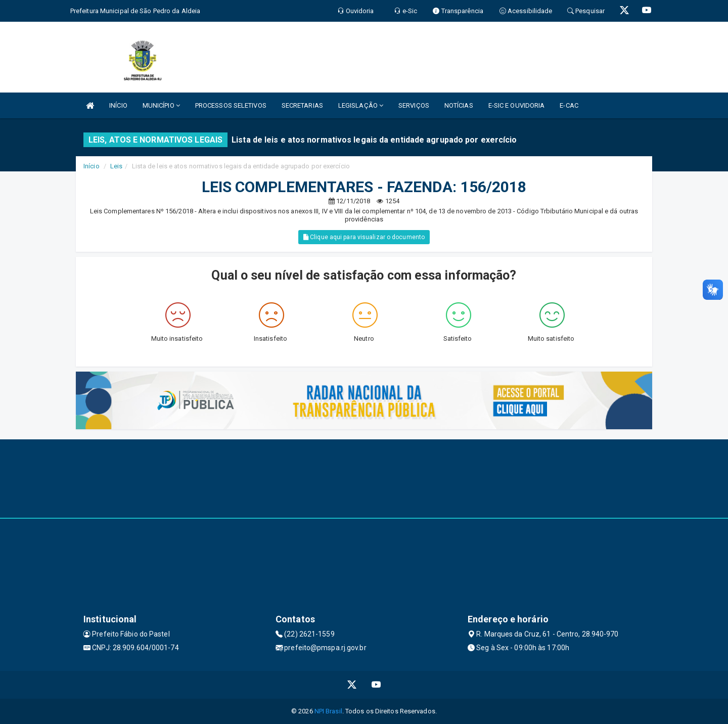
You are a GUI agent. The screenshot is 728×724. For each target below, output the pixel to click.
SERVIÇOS (414, 105)
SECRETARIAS (302, 105)
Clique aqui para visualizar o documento (364, 237)
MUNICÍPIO (161, 105)
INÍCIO (118, 105)
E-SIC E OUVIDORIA (517, 105)
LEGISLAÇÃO (361, 105)
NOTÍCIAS (459, 105)
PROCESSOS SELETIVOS (231, 105)
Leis (116, 166)
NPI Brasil (328, 711)
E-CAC (569, 105)
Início (92, 166)
